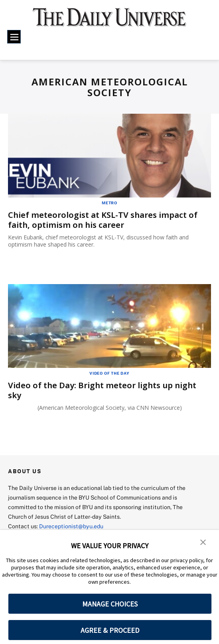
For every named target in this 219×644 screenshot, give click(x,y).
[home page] (109, 21)
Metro (109, 203)
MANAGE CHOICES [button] (110, 604)
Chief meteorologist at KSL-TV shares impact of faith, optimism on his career (103, 220)
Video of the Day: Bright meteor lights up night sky (102, 390)
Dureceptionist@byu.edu (71, 526)
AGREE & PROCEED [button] (110, 630)
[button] (203, 541)
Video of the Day (109, 373)
